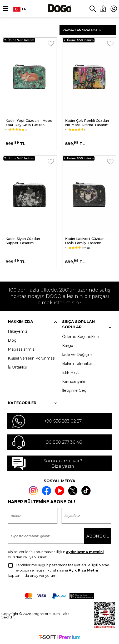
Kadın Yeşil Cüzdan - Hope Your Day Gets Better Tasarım (29, 123)
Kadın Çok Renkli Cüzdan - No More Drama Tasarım (88, 123)
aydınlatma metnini (85, 552)
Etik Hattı (71, 372)
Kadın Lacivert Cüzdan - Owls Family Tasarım (86, 241)
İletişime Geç (74, 390)
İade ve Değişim (77, 355)
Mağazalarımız (21, 349)
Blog (12, 340)
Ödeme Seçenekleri (80, 337)
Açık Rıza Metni (83, 570)
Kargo (68, 346)
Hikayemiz (18, 331)
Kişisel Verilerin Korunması (32, 358)
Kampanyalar (74, 381)
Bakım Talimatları (78, 364)
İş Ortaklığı (18, 367)
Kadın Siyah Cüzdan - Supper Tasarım (24, 241)
